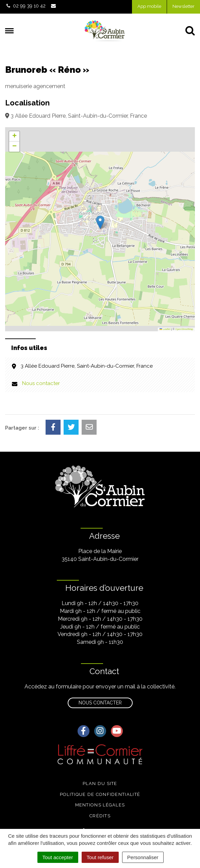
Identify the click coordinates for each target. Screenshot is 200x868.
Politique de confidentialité (100, 794)
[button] (100, 222)
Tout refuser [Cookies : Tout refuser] (100, 857)
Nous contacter (41, 383)
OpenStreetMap (184, 329)
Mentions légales (100, 805)
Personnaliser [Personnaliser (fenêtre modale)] (143, 857)
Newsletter (184, 6)
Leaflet (165, 329)
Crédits (100, 816)
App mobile (149, 6)
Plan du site (100, 783)
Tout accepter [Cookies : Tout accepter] (58, 857)
